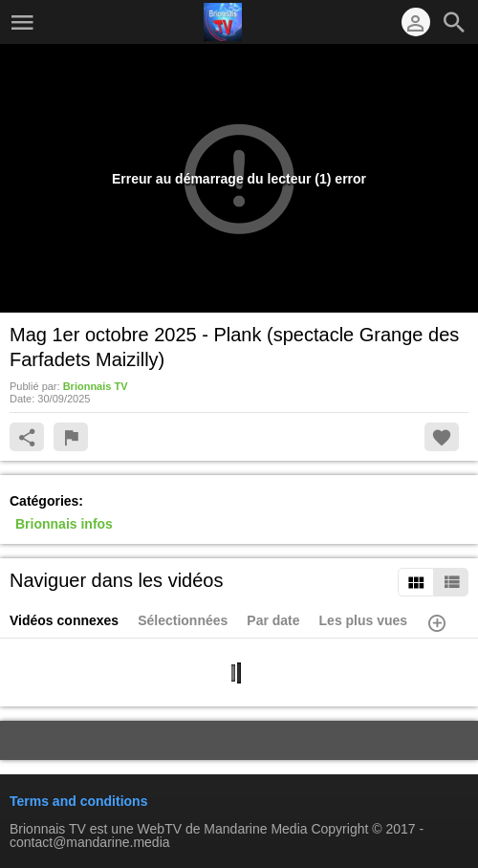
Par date (273, 620)
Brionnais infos (64, 524)
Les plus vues (364, 620)
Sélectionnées (183, 620)
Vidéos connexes (64, 620)
